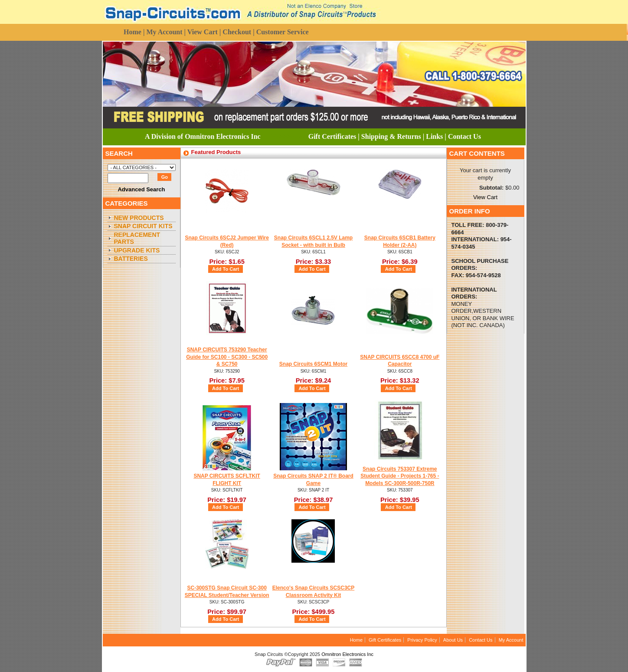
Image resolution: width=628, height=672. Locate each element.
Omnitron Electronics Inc (347, 654)
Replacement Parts (137, 238)
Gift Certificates (385, 640)
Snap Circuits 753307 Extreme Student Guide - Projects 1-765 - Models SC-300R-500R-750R (400, 476)
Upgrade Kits (137, 250)
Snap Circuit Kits (143, 226)
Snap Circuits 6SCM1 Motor (313, 364)
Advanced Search (141, 189)
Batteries (131, 259)
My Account (511, 640)
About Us (453, 640)
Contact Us (481, 640)
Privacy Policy (422, 640)
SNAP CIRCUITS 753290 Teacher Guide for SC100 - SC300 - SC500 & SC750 (227, 357)
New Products (139, 218)
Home (356, 640)
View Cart (485, 197)
